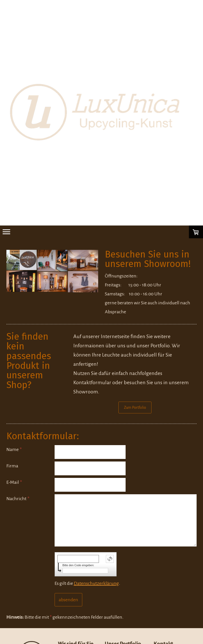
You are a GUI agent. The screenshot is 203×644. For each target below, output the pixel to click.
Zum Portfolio (135, 407)
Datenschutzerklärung (96, 583)
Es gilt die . (87, 583)
